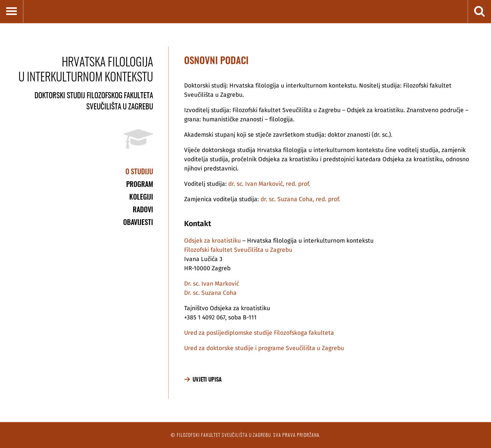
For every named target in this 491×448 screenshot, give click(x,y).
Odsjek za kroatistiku (213, 241)
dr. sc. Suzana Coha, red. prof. (300, 199)
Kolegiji (141, 197)
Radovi (143, 209)
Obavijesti (138, 222)
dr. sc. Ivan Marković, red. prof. (269, 184)
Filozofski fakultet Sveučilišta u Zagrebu (238, 250)
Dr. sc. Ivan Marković (212, 284)
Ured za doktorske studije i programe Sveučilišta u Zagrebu (264, 348)
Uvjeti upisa (207, 379)
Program (140, 184)
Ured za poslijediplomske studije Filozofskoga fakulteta (259, 333)
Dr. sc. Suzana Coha (210, 293)
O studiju (139, 171)
